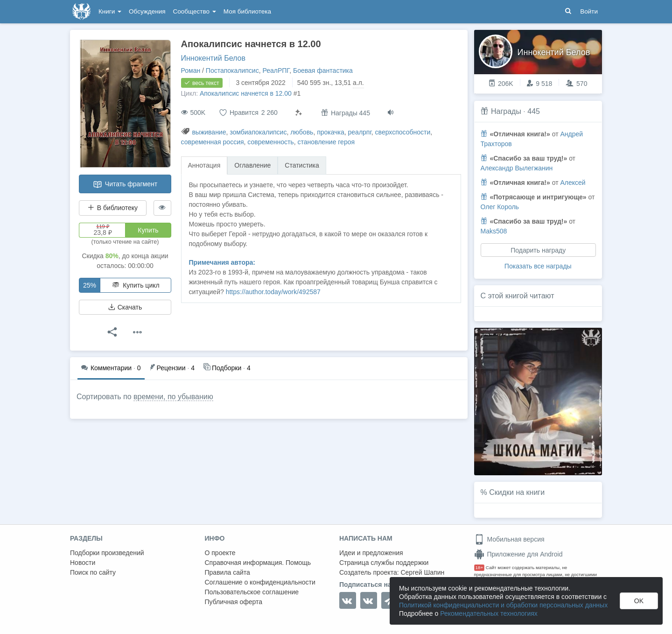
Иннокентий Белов (213, 58)
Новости (83, 563)
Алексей (573, 183)
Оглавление (252, 165)
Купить (148, 230)
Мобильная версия (509, 539)
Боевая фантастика (323, 70)
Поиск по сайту (93, 572)
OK (639, 601)
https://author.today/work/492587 (273, 292)
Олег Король (500, 207)
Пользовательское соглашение (252, 592)
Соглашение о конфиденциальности (260, 582)
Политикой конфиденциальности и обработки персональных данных (503, 605)
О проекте (220, 553)
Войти (589, 11)
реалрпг (360, 132)
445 (534, 111)
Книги (110, 11)
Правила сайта (227, 572)
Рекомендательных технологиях (489, 613)
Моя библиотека (247, 11)
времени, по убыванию (173, 397)
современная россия (213, 142)
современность (270, 142)
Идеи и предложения (371, 553)
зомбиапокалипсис (258, 132)
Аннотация (204, 165)
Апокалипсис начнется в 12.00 (246, 93)
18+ (479, 567)
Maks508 (494, 231)
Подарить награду (538, 250)
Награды (506, 111)
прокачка (331, 132)
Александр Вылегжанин (517, 168)
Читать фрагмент (125, 184)
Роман (191, 70)
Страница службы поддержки (384, 563)
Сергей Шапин (422, 572)
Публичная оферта (234, 602)
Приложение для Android (518, 554)
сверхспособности (403, 132)
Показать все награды (538, 266)
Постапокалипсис (232, 70)
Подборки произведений (107, 553)
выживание (209, 132)
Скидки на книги (517, 492)
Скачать (125, 307)
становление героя (326, 142)
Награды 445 (346, 113)
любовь (302, 132)
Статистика (302, 165)
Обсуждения (147, 11)
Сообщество (195, 11)
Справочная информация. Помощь (258, 563)
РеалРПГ (276, 70)
